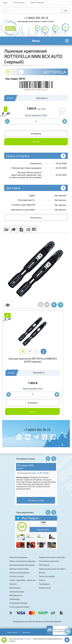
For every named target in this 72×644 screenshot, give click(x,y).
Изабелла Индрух (27, 468)
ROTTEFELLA (55, 72)
